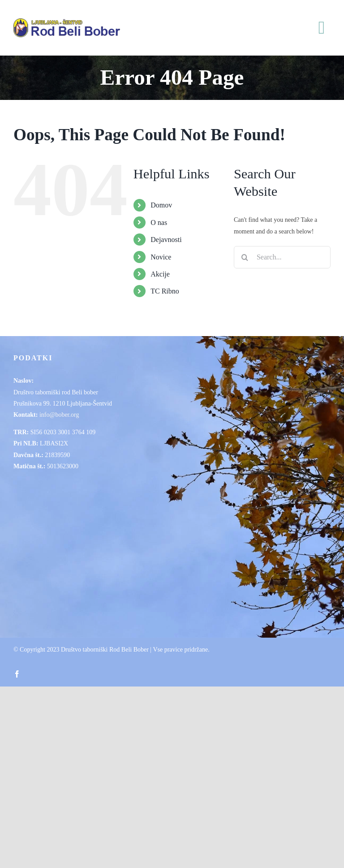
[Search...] (282, 257)
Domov (161, 205)
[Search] (245, 257)
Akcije (160, 274)
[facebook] (17, 674)
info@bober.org (59, 415)
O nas (159, 222)
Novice (161, 257)
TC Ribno (165, 291)
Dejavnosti (166, 240)
